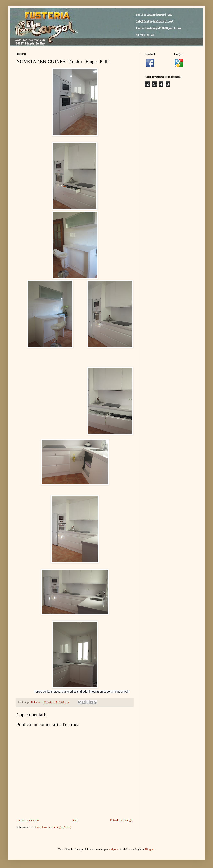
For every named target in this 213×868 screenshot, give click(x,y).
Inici (75, 820)
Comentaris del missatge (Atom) (52, 827)
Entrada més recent (28, 820)
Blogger (150, 849)
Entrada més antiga (121, 820)
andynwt (114, 849)
